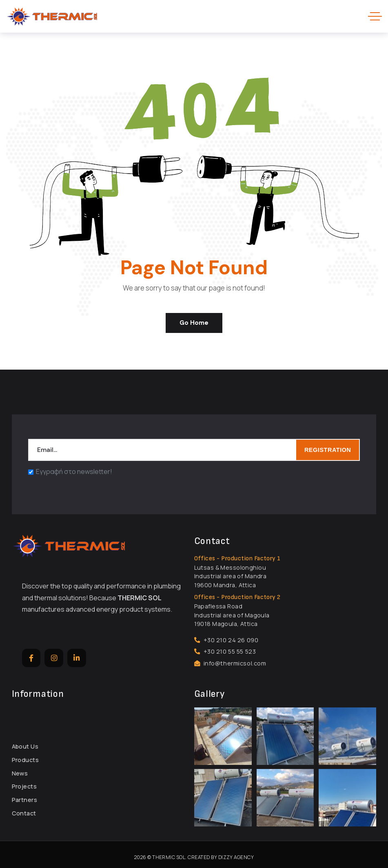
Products (25, 760)
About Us (25, 746)
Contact (24, 813)
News (20, 773)
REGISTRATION (328, 450)
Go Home (194, 323)
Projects (24, 786)
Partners (24, 800)
